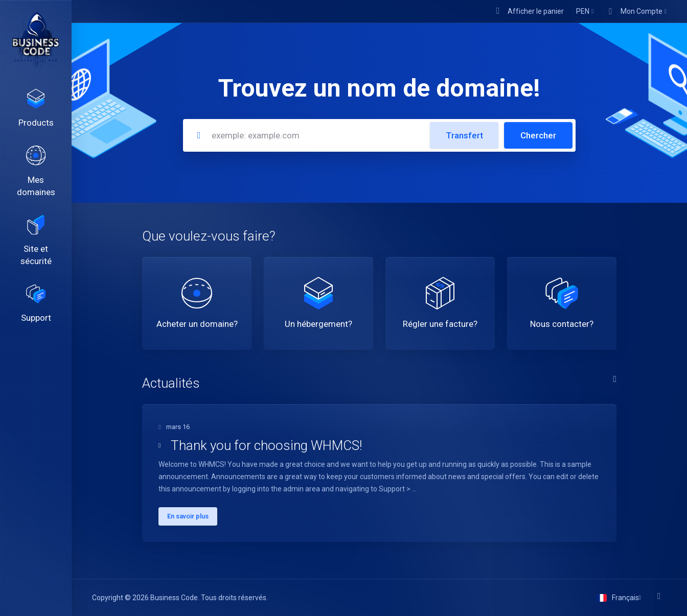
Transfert (464, 135)
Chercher (538, 135)
